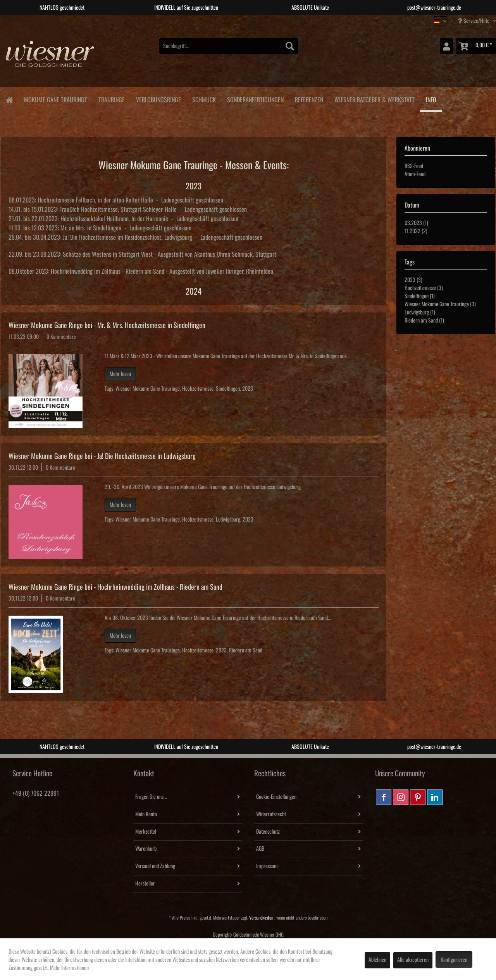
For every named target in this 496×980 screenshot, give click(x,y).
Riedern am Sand (246, 650)
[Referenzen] (309, 99)
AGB (260, 849)
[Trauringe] (111, 99)
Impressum (267, 866)
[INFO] (431, 100)
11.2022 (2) (416, 231)
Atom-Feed (415, 174)
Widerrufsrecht (271, 814)
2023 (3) (413, 280)
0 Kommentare (61, 337)
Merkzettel (146, 832)
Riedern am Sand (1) (424, 321)
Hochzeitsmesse (198, 389)
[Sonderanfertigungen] (255, 99)
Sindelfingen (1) (420, 296)
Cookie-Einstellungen (276, 797)
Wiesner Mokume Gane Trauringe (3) (440, 304)
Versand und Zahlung (155, 866)
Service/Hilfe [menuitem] (474, 21)
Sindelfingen (228, 389)
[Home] (9, 99)
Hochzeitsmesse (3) (424, 288)
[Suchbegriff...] (229, 46)
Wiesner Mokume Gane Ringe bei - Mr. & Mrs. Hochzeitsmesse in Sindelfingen (107, 325)
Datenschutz (268, 832)
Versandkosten (261, 918)
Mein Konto (146, 814)
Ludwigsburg (228, 520)
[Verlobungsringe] (158, 99)
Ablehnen (377, 960)
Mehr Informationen (69, 968)
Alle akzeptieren (413, 960)
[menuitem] (229, 46)
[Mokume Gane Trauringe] (55, 99)
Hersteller (145, 884)
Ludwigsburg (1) (420, 312)
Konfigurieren (454, 960)
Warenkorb (146, 849)
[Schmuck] (204, 99)
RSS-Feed (414, 166)
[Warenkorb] (476, 46)
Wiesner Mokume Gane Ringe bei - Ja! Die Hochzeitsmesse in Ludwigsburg (102, 456)
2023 (248, 389)
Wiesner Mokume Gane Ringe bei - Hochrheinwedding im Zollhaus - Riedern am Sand (115, 587)
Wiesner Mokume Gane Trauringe (148, 389)
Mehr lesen (120, 374)
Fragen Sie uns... (151, 797)
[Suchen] (290, 46)
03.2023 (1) (416, 223)
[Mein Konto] (446, 46)
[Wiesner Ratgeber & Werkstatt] (374, 99)
